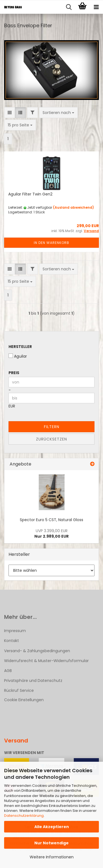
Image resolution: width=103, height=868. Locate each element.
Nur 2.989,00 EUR (51, 534)
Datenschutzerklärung (24, 816)
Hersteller (20, 347)
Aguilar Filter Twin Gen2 (30, 194)
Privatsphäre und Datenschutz (33, 681)
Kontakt (12, 641)
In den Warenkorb (51, 243)
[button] (10, 113)
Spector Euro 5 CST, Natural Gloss (51, 520)
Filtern (52, 427)
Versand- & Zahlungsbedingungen (37, 651)
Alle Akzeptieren (52, 827)
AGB (8, 671)
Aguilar (18, 356)
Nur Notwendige (51, 843)
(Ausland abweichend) (73, 207)
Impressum (15, 631)
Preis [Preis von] (14, 373)
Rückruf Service (19, 690)
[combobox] (58, 113)
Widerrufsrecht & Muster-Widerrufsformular (46, 661)
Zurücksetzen (51, 439)
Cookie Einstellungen (24, 700)
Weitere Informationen (52, 857)
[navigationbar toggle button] (96, 7)
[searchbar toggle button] (69, 7)
